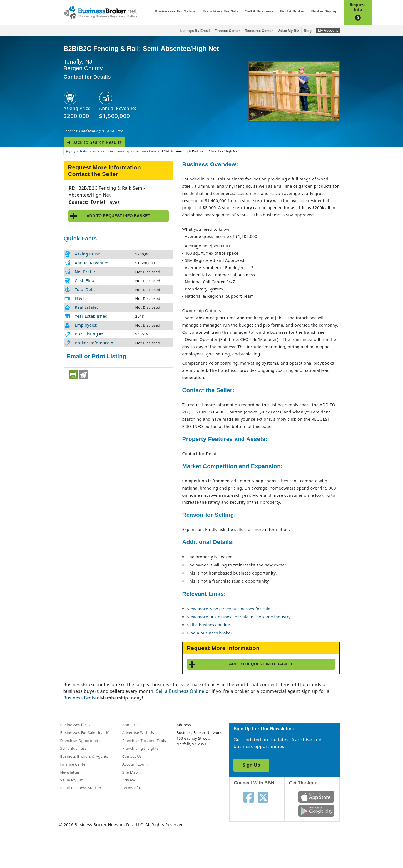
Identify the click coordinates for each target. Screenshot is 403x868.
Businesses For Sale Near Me (86, 732)
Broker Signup (324, 11)
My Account (328, 31)
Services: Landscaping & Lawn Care (93, 131)
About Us (130, 725)
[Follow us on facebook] (249, 797)
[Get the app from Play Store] (316, 811)
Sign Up (251, 765)
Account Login (135, 764)
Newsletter (70, 772)
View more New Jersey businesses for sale (229, 609)
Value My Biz (288, 31)
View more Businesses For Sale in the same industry (239, 617)
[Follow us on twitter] (263, 797)
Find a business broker (210, 633)
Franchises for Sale (221, 11)
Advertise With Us (138, 732)
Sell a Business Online (180, 691)
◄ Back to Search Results (94, 142)
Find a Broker (292, 11)
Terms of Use (134, 788)
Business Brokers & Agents (84, 756)
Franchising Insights (140, 748)
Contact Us (132, 756)
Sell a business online (208, 625)
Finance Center (227, 31)
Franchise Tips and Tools (144, 741)
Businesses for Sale (173, 11)
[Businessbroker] (100, 12)
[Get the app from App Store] (316, 797)
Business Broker (81, 698)
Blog (308, 31)
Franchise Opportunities (82, 741)
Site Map (130, 772)
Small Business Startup (81, 788)
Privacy (129, 780)
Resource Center (259, 31)
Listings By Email (195, 31)
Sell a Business (259, 11)
